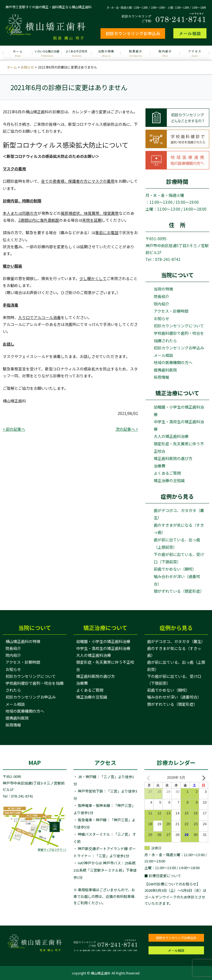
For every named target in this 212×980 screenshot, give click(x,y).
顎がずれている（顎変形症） (179, 591)
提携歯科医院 (165, 370)
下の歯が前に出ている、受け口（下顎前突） (179, 558)
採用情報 (161, 377)
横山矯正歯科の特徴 (23, 641)
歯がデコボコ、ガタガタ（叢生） (179, 514)
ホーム (12, 67)
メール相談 (163, 355)
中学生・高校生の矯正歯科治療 (179, 425)
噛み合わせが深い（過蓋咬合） (177, 580)
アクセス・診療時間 (171, 311)
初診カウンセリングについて (179, 326)
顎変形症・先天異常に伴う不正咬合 (179, 447)
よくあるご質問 (167, 473)
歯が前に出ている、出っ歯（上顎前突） (177, 543)
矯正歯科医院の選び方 (173, 458)
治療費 (160, 466)
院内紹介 (161, 304)
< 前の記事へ (14, 429)
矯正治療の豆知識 (169, 480)
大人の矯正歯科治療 (171, 436)
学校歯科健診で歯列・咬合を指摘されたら (179, 337)
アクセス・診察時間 (23, 662)
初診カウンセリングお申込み (179, 348)
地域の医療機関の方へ (173, 362)
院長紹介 (161, 296)
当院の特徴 (163, 289)
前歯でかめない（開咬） (175, 569)
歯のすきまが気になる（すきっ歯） (179, 529)
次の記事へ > (127, 429)
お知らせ (27, 67)
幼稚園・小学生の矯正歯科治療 (179, 411)
